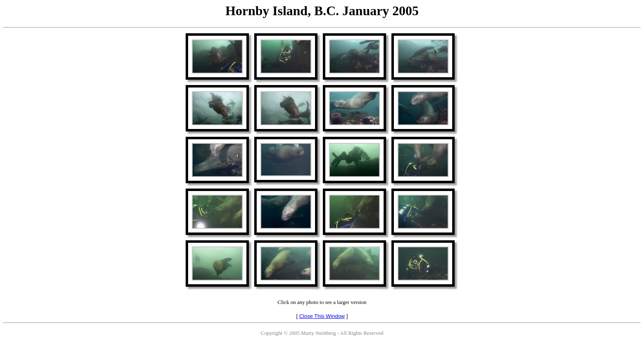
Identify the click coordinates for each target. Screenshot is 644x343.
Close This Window (322, 316)
